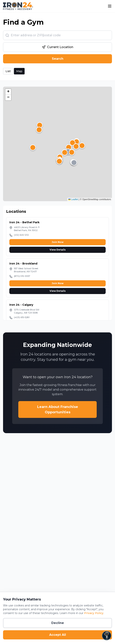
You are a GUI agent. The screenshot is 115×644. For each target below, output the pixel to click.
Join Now (58, 242)
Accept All (58, 635)
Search (58, 59)
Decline (58, 623)
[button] (76, 146)
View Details (58, 250)
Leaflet (73, 199)
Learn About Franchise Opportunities (58, 409)
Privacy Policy (94, 613)
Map (19, 71)
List (8, 71)
